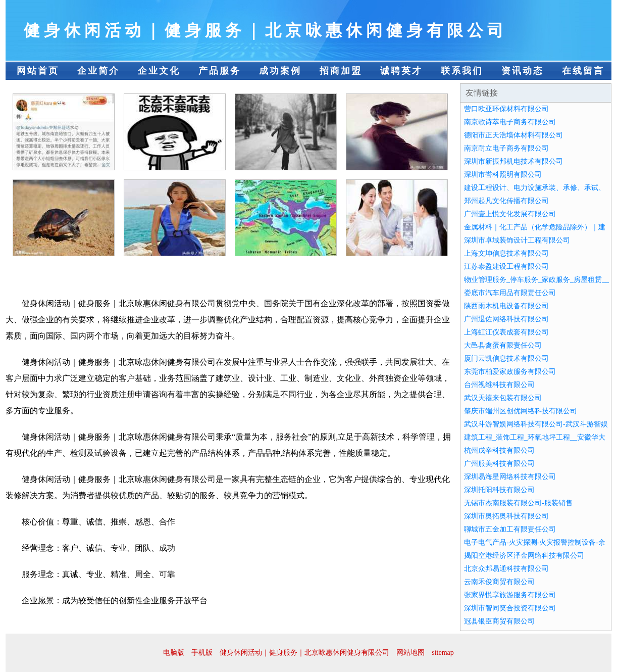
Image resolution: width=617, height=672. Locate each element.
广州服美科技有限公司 (499, 464)
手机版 (202, 653)
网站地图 (410, 653)
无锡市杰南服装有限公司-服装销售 (518, 503)
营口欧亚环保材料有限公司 (506, 109)
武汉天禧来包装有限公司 (503, 398)
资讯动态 (523, 71)
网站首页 (38, 71)
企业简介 (98, 71)
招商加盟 (341, 71)
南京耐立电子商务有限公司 (506, 148)
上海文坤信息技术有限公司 (506, 253)
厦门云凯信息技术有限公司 (506, 358)
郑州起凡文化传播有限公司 (506, 201)
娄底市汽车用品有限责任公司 (510, 293)
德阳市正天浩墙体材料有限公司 (513, 135)
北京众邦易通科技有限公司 (506, 569)
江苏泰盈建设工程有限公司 (506, 267)
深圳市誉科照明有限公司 (503, 175)
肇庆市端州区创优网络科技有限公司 (521, 411)
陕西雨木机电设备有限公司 (506, 306)
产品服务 (220, 71)
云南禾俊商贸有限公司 (499, 582)
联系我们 (462, 71)
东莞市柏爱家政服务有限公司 (510, 372)
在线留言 (583, 71)
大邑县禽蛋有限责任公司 (503, 345)
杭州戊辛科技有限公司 (499, 450)
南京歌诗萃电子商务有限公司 (510, 122)
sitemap (443, 653)
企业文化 (159, 71)
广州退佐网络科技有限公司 (506, 319)
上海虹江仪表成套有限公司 (506, 332)
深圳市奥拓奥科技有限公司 (506, 516)
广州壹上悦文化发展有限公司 (510, 214)
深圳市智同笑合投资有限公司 (510, 608)
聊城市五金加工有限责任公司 (510, 529)
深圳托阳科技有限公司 (499, 490)
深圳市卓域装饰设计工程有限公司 (517, 240)
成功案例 (280, 71)
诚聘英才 (401, 71)
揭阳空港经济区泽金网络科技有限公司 (524, 556)
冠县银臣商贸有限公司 (499, 621)
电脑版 (174, 653)
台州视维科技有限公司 (499, 385)
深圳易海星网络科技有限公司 (510, 477)
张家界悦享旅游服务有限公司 (510, 595)
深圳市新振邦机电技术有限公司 (513, 161)
